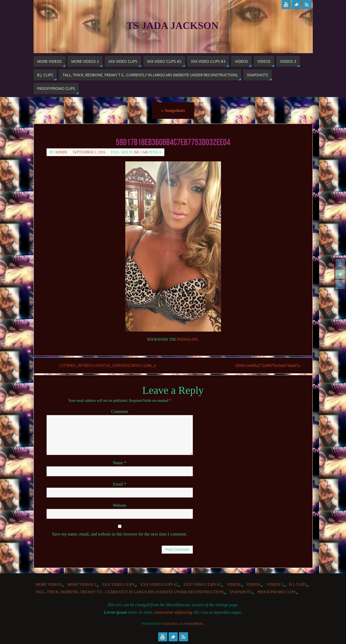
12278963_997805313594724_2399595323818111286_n (108, 365)
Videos (234, 584)
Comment (120, 411)
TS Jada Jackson (173, 26)
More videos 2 (82, 584)
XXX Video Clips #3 (202, 584)
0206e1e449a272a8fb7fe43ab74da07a (267, 365)
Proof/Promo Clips (277, 592)
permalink (188, 339)
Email (119, 484)
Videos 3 (275, 584)
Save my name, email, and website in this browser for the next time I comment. (120, 534)
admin (61, 152)
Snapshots (173, 110)
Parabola (172, 624)
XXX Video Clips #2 (159, 584)
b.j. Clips (298, 584)
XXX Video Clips (118, 584)
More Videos (49, 584)
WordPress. (194, 624)
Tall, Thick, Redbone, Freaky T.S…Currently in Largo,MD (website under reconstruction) (130, 592)
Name (119, 463)
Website (120, 505)
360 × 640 (141, 152)
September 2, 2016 (89, 152)
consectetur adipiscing (173, 612)
